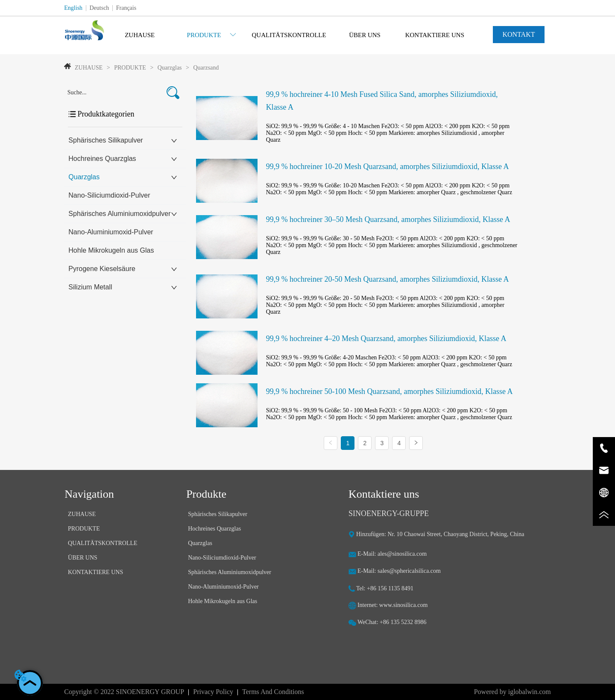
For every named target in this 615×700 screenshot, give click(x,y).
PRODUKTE (130, 68)
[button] (212, 35)
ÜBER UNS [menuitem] (365, 35)
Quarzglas (170, 68)
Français (126, 8)
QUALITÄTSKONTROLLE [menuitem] (289, 35)
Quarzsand (205, 68)
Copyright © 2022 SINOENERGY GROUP (124, 692)
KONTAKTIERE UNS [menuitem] (435, 35)
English (73, 8)
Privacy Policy (213, 692)
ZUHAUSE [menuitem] (140, 35)
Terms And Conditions (273, 692)
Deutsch (99, 8)
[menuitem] (212, 35)
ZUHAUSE (88, 68)
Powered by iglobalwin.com (512, 692)
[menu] (287, 35)
